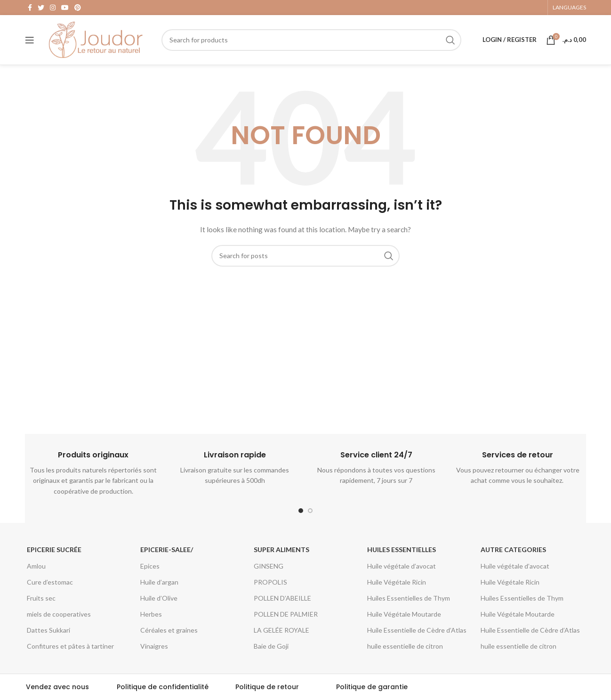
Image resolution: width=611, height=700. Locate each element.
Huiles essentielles (402, 549)
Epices (150, 566)
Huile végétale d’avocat (402, 566)
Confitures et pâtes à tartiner (70, 646)
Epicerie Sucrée (54, 549)
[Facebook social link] (30, 8)
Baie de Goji (271, 646)
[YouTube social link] (65, 8)
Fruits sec (41, 598)
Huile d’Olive (159, 598)
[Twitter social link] (41, 8)
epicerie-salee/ (167, 549)
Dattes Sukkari (48, 630)
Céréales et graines (169, 630)
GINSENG (269, 566)
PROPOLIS (270, 582)
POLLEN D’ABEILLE (282, 598)
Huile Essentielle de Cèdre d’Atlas (417, 630)
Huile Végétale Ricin (397, 582)
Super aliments (281, 549)
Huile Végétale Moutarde (404, 614)
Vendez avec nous (57, 687)
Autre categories (513, 549)
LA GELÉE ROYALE (281, 630)
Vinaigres (154, 646)
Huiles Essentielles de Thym (409, 598)
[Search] (311, 40)
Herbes (151, 614)
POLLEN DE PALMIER (286, 614)
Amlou (36, 566)
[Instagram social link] (53, 8)
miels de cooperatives (59, 614)
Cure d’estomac (50, 582)
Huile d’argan (159, 582)
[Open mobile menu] (30, 40)
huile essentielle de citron (405, 646)
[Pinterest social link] (78, 8)
